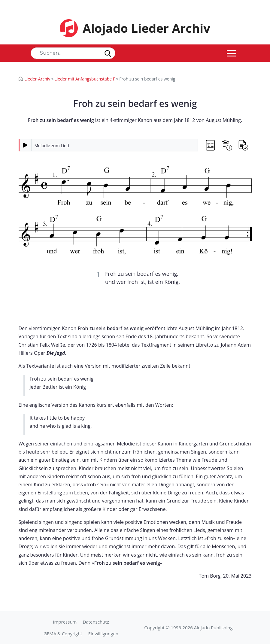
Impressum (65, 622)
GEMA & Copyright (63, 633)
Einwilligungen (103, 633)
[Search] (73, 53)
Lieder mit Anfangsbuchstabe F (85, 79)
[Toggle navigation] (231, 53)
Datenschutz (96, 622)
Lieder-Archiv (38, 79)
